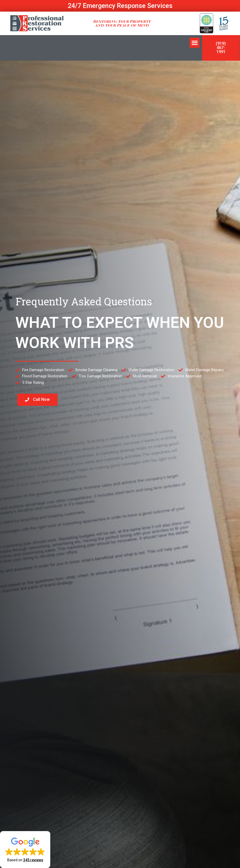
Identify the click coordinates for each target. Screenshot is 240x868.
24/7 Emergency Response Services (120, 6)
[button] (195, 43)
